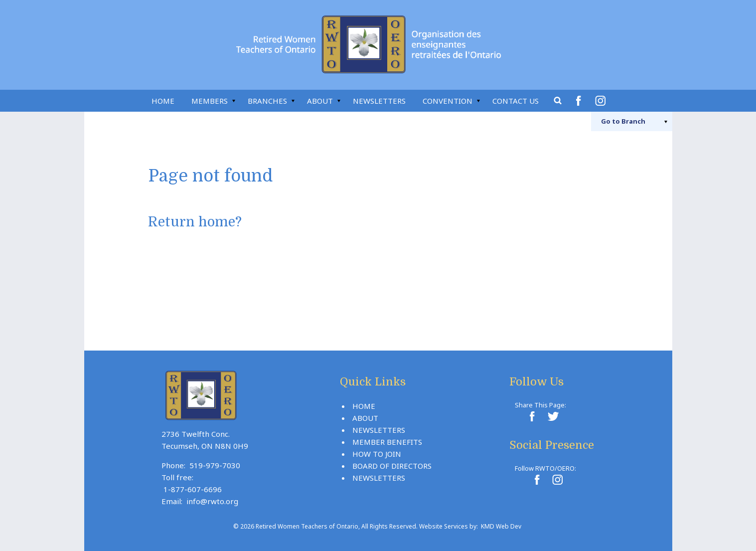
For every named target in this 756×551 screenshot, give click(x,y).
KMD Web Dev (501, 526)
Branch (623, 121)
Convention (448, 101)
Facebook (580, 101)
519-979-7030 (215, 465)
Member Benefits (387, 442)
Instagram (602, 101)
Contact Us (516, 101)
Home (163, 101)
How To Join (377, 454)
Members (210, 101)
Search (558, 101)
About (320, 101)
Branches (267, 101)
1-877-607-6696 (193, 489)
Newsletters (379, 101)
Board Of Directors (392, 466)
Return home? (195, 222)
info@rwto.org (212, 501)
